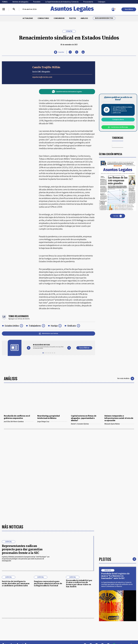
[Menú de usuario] (113, 9)
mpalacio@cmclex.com (42, 77)
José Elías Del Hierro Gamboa (19, 422)
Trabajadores (35, 326)
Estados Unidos (12, 326)
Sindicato (72, 326)
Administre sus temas (49, 333)
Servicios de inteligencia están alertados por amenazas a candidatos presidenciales (16, 584)
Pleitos (105, 559)
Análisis (11, 378)
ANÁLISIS (84, 18)
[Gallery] (49, 346)
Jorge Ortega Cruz (52, 422)
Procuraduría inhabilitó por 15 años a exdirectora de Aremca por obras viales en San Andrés (79, 584)
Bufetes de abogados (20, 2)
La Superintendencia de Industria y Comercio (62, 2)
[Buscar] (14, 9)
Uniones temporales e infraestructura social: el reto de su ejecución (119, 418)
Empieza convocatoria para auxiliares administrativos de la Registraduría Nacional (48, 584)
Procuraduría (88, 2)
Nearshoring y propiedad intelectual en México (49, 417)
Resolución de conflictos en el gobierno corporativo (17, 417)
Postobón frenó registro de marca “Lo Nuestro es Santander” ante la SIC (115, 576)
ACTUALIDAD (28, 18)
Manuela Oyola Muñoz (119, 424)
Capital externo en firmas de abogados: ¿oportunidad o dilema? (84, 418)
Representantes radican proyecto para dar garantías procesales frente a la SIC (22, 549)
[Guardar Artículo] (59, 52)
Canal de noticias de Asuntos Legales (67, 92)
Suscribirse (129, 9)
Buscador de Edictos (104, 18)
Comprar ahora (118, 119)
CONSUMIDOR (59, 18)
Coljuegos (102, 2)
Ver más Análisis (126, 379)
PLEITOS (73, 18)
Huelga (54, 326)
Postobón (37, 2)
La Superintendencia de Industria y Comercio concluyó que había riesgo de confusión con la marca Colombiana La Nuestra (117, 584)
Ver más (118, 216)
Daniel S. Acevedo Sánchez (86, 424)
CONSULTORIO (43, 18)
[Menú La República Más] (4, 9)
